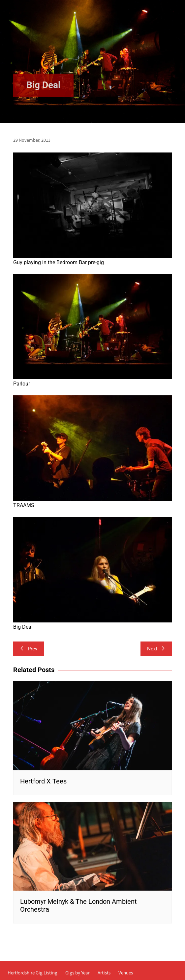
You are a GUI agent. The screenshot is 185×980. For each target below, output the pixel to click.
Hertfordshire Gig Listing (32, 973)
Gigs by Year (77, 973)
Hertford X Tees (43, 781)
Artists (104, 973)
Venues (126, 973)
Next (156, 649)
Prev (29, 649)
